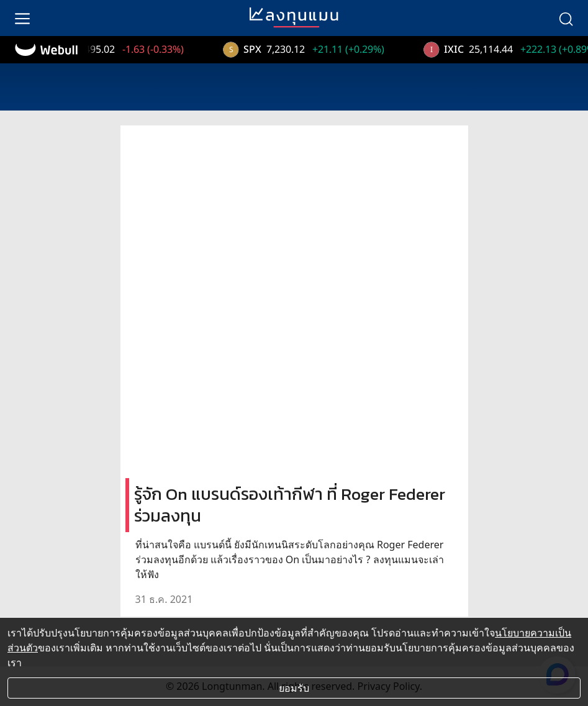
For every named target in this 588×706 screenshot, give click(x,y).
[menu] (22, 18)
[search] (566, 18)
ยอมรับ (294, 688)
